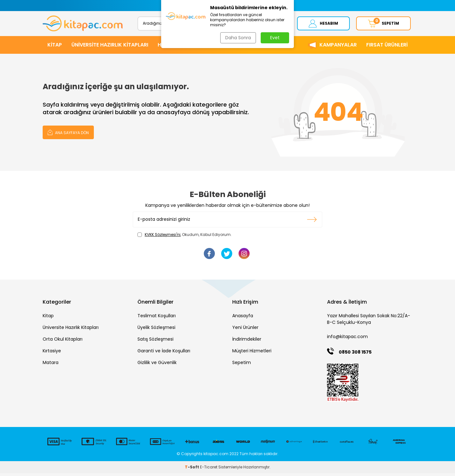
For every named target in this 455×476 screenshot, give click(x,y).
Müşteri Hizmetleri (252, 353)
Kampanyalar (338, 47)
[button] (165, 6)
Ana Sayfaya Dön (68, 135)
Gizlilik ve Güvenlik (157, 365)
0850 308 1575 (355, 355)
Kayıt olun (312, 222)
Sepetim (242, 365)
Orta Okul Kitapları (63, 342)
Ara (274, 25)
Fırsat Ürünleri (387, 47)
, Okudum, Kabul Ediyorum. (185, 237)
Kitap (48, 318)
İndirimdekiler (247, 342)
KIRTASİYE (233, 47)
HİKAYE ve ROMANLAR (185, 47)
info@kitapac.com (347, 339)
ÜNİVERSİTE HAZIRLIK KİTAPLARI (110, 47)
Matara (51, 365)
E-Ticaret (209, 470)
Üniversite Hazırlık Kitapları (71, 330)
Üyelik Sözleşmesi (156, 330)
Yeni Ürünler (245, 330)
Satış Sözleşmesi (155, 342)
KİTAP (55, 47)
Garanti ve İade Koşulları (164, 353)
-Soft (192, 470)
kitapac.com (216, 456)
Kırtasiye (52, 353)
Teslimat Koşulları (157, 318)
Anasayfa (243, 318)
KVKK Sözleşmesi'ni (163, 237)
